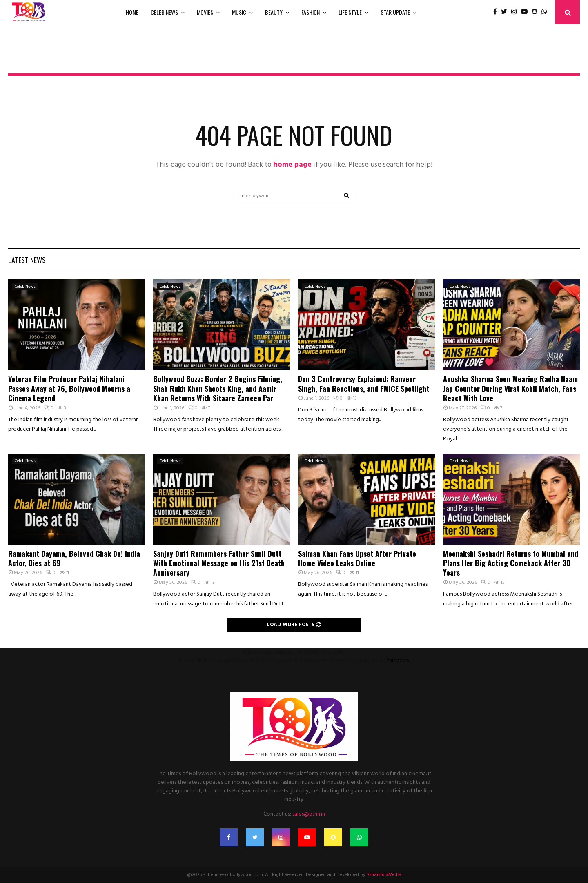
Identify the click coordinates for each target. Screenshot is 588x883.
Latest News (27, 260)
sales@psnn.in (309, 814)
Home (132, 12)
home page (292, 165)
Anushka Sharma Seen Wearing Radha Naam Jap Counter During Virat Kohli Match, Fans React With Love (510, 388)
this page (398, 661)
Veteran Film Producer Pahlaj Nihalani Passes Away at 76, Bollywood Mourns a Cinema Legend (69, 388)
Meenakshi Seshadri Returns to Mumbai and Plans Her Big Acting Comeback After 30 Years (511, 563)
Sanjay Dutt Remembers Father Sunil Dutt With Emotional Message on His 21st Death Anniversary (219, 563)
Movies (205, 12)
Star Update (395, 12)
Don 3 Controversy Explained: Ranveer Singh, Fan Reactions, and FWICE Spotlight (364, 384)
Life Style (350, 12)
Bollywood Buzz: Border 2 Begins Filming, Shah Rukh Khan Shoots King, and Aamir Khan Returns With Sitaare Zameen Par (218, 388)
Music (239, 12)
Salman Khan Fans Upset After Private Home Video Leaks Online (357, 558)
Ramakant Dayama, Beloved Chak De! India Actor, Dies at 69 (74, 558)
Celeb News (164, 12)
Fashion (311, 12)
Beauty (274, 12)
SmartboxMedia (384, 875)
